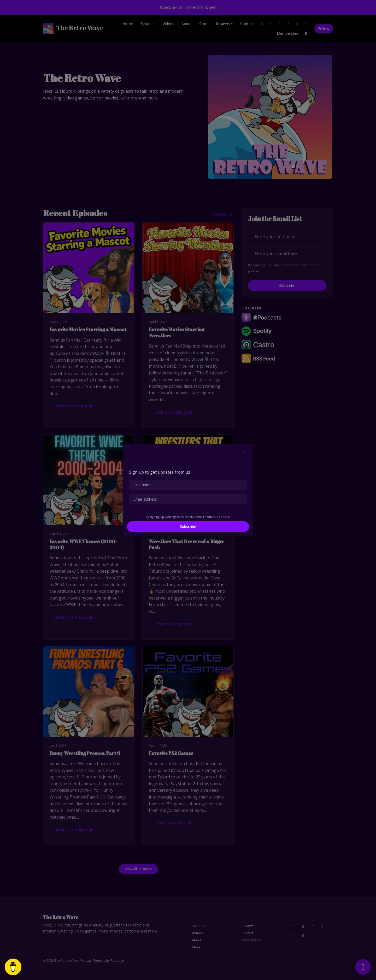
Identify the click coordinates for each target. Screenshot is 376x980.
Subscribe (188, 527)
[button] (244, 451)
